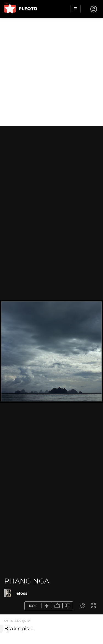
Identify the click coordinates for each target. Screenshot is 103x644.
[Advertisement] (51, 72)
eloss (22, 593)
